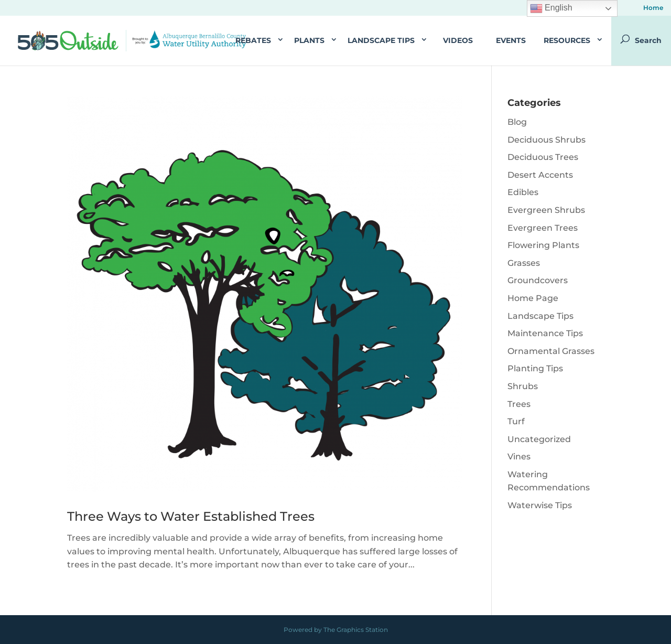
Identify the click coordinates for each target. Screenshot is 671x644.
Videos (458, 40)
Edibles (523, 192)
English (551, 8)
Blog (517, 122)
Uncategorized (539, 439)
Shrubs (523, 386)
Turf (516, 421)
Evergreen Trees (543, 228)
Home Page (533, 298)
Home (653, 8)
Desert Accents (540, 175)
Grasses (524, 263)
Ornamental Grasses (551, 351)
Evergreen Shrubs (546, 210)
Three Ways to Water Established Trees (191, 516)
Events (511, 40)
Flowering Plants (543, 245)
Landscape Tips (381, 40)
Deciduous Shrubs (546, 140)
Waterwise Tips (540, 505)
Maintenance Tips (545, 333)
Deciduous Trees (543, 157)
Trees (519, 404)
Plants (309, 40)
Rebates (253, 40)
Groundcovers (538, 280)
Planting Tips (535, 368)
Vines (519, 457)
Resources (567, 40)
